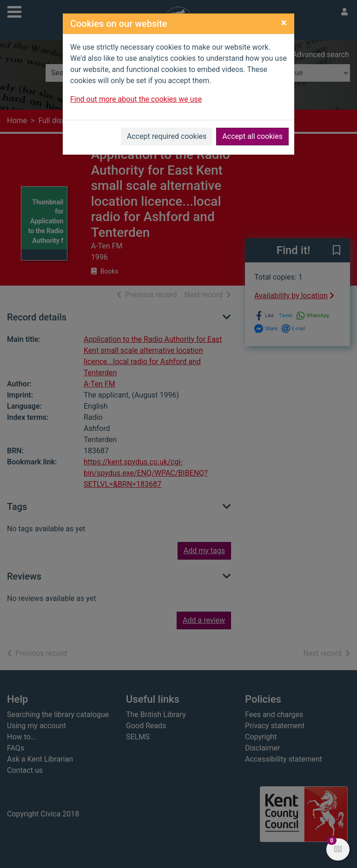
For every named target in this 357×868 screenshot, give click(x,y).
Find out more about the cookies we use (136, 99)
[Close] (284, 23)
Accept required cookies (167, 136)
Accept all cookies (252, 136)
